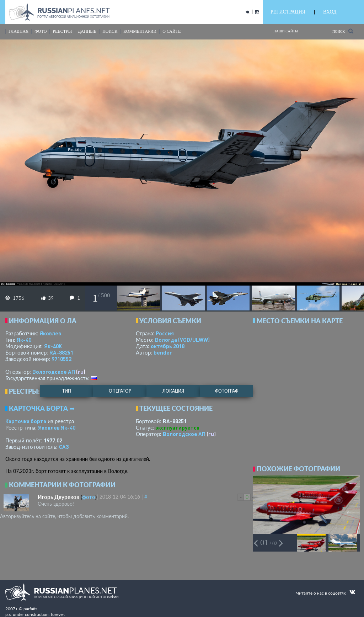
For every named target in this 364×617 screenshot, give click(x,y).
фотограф (227, 391)
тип (67, 391)
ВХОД (330, 12)
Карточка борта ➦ (42, 408)
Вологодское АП (54, 372)
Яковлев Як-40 (57, 427)
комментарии (140, 31)
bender (163, 352)
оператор (120, 391)
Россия (165, 333)
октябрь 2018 (168, 346)
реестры (62, 31)
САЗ (64, 447)
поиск (110, 31)
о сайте (172, 31)
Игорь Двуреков (58, 497)
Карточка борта (26, 421)
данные (87, 31)
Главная (18, 31)
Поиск (343, 31)
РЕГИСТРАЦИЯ (288, 12)
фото (41, 31)
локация (173, 391)
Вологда (182, 340)
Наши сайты (286, 31)
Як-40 (24, 340)
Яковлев (50, 333)
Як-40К (53, 346)
